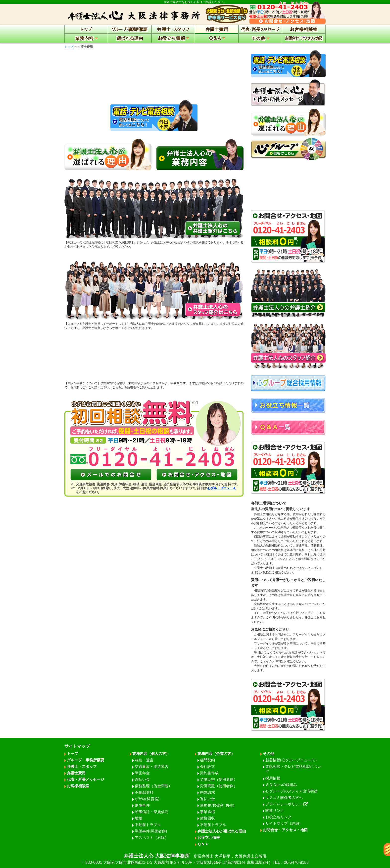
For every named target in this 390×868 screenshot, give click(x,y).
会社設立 (207, 766)
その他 (268, 754)
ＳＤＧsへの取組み (281, 785)
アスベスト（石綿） (152, 838)
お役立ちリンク (278, 817)
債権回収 (207, 818)
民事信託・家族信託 (152, 812)
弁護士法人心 (195, 859)
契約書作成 (209, 773)
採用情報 (273, 778)
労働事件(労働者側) (151, 831)
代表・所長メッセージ (86, 779)
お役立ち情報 (209, 838)
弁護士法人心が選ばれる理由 (222, 831)
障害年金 (142, 773)
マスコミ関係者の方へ (284, 798)
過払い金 (142, 779)
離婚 (139, 818)
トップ (69, 47)
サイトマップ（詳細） (284, 823)
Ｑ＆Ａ (203, 844)
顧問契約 (207, 760)
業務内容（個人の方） (151, 754)
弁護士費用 (76, 773)
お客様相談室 (78, 786)
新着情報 (292, 760)
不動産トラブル (148, 825)
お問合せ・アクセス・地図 (285, 830)
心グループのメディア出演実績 (292, 791)
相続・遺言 (144, 760)
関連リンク (275, 810)
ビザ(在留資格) (147, 799)
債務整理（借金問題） (153, 786)
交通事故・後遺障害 (152, 766)
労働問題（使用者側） (219, 786)
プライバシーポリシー (287, 804)
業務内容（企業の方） (216, 754)
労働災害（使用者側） (219, 779)
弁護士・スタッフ (82, 766)
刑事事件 (142, 805)
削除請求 (207, 792)
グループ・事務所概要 (86, 760)
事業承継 (207, 812)
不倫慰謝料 (144, 792)
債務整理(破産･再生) (217, 805)
